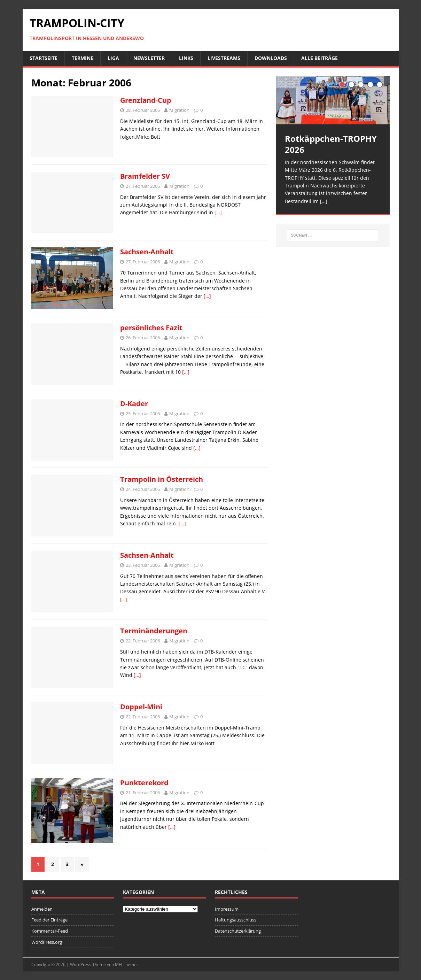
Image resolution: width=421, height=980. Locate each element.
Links (186, 58)
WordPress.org (47, 942)
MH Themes (127, 964)
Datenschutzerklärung (238, 931)
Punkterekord (144, 783)
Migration (179, 110)
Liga (113, 58)
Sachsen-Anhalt (147, 252)
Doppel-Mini (141, 707)
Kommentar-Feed (50, 931)
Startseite (44, 58)
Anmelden (42, 909)
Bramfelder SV (145, 176)
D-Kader (134, 404)
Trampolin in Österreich (162, 479)
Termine (83, 58)
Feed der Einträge (49, 920)
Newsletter (149, 58)
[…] (218, 212)
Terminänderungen (154, 631)
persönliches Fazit (151, 328)
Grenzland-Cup (146, 100)
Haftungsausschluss (236, 920)
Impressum (227, 909)
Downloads (271, 58)
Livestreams (224, 58)
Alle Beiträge (319, 58)
